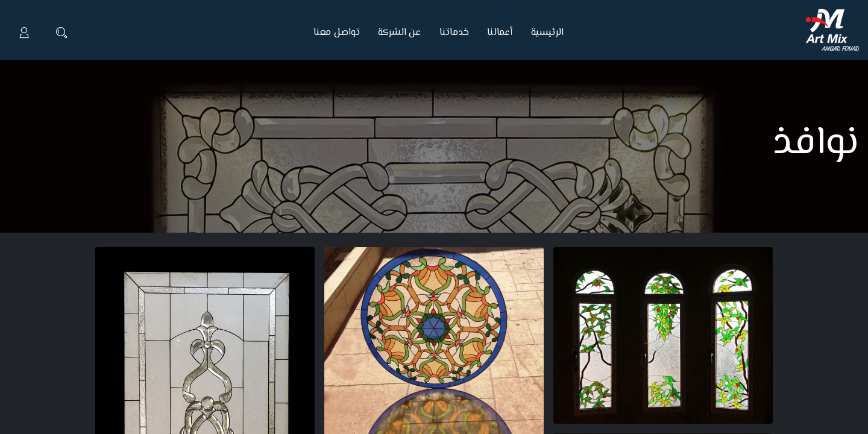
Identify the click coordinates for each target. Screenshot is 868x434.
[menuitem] (543, 33)
